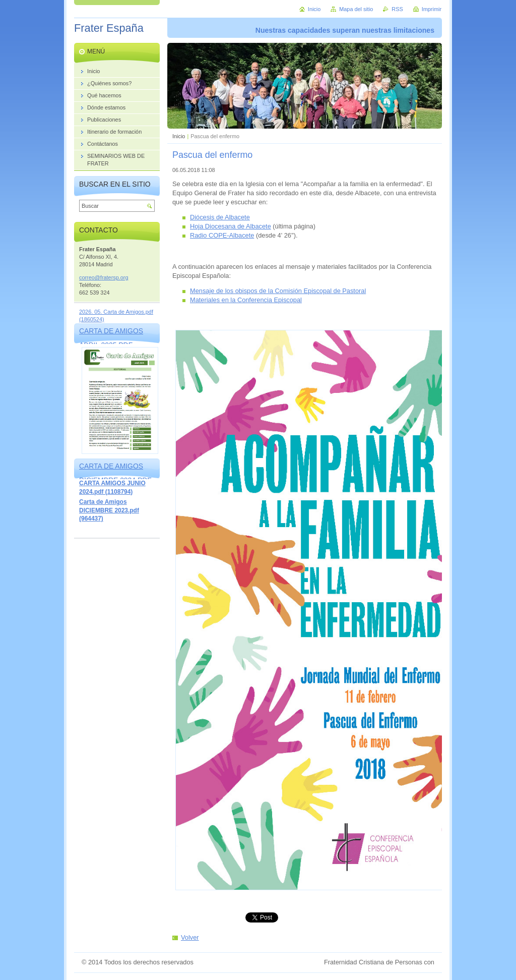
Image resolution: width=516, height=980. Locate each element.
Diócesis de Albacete (220, 217)
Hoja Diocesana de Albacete (231, 226)
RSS (397, 9)
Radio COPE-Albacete (222, 235)
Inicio (179, 136)
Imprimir (432, 9)
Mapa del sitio (356, 9)
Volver (190, 937)
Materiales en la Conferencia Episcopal (246, 300)
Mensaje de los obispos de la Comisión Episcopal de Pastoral (278, 291)
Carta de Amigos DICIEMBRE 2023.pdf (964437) (109, 510)
